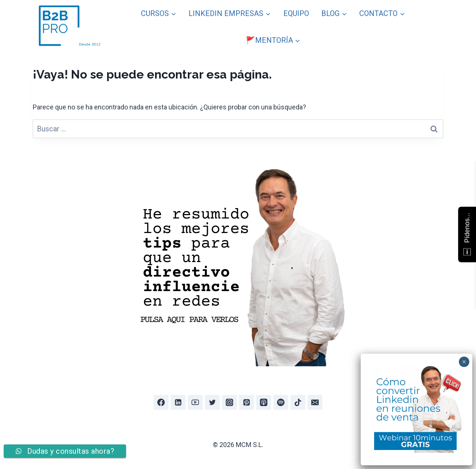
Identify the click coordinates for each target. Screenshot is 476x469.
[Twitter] (212, 402)
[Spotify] (281, 402)
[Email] (315, 402)
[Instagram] (229, 402)
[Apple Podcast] (264, 402)
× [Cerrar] (464, 362)
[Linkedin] (178, 402)
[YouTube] (195, 402)
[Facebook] (161, 402)
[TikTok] (298, 402)
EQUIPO (296, 13)
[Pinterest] (247, 402)
